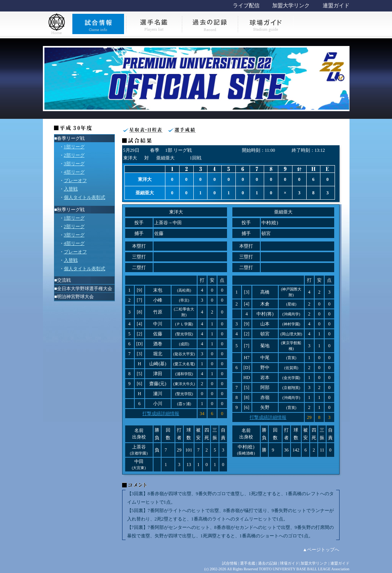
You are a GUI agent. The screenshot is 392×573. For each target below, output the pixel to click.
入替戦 (71, 189)
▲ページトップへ (321, 550)
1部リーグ (74, 147)
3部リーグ (74, 164)
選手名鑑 (248, 563)
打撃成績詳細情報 (161, 414)
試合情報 (230, 563)
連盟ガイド (336, 6)
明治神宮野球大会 (75, 297)
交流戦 (64, 280)
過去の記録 (268, 563)
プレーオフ (75, 181)
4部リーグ (74, 172)
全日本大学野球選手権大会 (85, 289)
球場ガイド (289, 563)
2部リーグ (74, 155)
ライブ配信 (246, 6)
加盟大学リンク (291, 6)
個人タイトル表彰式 (85, 197)
